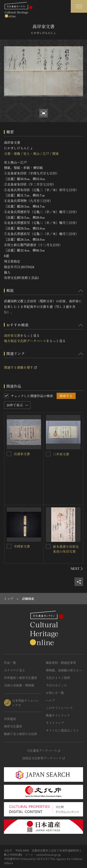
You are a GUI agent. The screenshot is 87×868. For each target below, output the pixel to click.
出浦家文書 (22, 454)
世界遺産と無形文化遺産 (21, 678)
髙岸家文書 (12, 335)
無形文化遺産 (13, 726)
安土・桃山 (31, 153)
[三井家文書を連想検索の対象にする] (48, 454)
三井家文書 (61, 454)
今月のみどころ (56, 685)
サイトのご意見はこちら (63, 730)
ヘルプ (50, 700)
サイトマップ (55, 723)
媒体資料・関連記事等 (61, 663)
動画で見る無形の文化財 (21, 734)
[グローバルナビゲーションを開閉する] (79, 6)
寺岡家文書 (22, 546)
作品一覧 (10, 663)
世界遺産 (10, 719)
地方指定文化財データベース (25, 341)
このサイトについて (60, 708)
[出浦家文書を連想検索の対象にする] (9, 454)
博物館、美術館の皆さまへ (64, 670)
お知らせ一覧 (55, 693)
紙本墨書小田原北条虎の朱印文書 (66, 549)
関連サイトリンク (58, 715)
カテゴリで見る (14, 670)
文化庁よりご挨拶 (58, 678)
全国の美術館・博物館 (19, 685)
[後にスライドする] (77, 569)
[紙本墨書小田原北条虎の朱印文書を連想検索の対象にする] (48, 546)
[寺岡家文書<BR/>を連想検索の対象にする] (9, 546)
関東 (55, 153)
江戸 (46, 153)
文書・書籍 (12, 153)
